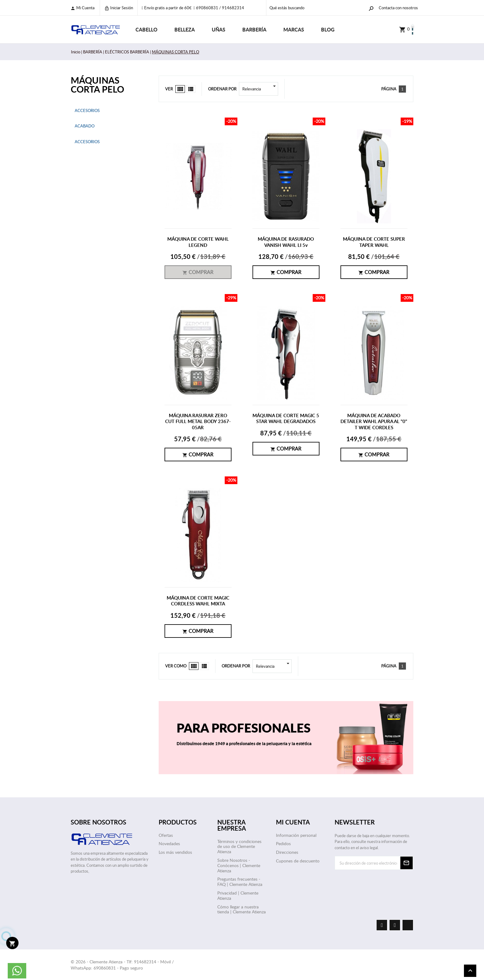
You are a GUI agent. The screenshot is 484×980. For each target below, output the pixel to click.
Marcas (294, 29)
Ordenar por (222, 89)
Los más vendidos (175, 852)
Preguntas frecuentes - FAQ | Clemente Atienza (240, 882)
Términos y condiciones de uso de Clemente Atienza (239, 847)
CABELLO (146, 29)
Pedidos (283, 843)
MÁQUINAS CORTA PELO (97, 85)
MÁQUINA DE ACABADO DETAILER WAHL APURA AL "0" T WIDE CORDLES (374, 421)
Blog (328, 29)
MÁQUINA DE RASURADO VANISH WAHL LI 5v (286, 242)
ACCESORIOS (87, 110)
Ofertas (166, 835)
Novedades (169, 843)
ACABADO (85, 126)
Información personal (296, 835)
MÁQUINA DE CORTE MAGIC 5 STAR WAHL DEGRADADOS (286, 419)
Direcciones (287, 852)
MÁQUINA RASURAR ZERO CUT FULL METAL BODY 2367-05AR (198, 421)
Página (389, 89)
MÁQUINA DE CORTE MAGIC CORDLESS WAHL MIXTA (198, 601)
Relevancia (260, 89)
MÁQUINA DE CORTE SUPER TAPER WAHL (374, 242)
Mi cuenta (82, 8)
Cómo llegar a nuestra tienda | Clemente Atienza (242, 909)
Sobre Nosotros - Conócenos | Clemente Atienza (239, 865)
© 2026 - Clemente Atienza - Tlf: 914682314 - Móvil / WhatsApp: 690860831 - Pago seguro (122, 965)
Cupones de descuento (298, 861)
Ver (169, 89)
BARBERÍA (254, 29)
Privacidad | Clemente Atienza (238, 895)
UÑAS (219, 29)
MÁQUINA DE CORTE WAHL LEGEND (198, 242)
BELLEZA (185, 29)
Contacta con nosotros (398, 8)
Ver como (176, 666)
